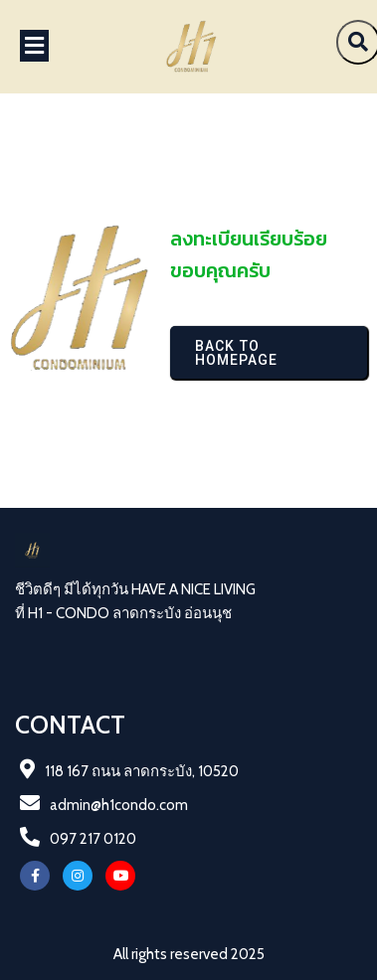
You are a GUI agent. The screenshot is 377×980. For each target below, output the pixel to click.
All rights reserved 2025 (189, 954)
